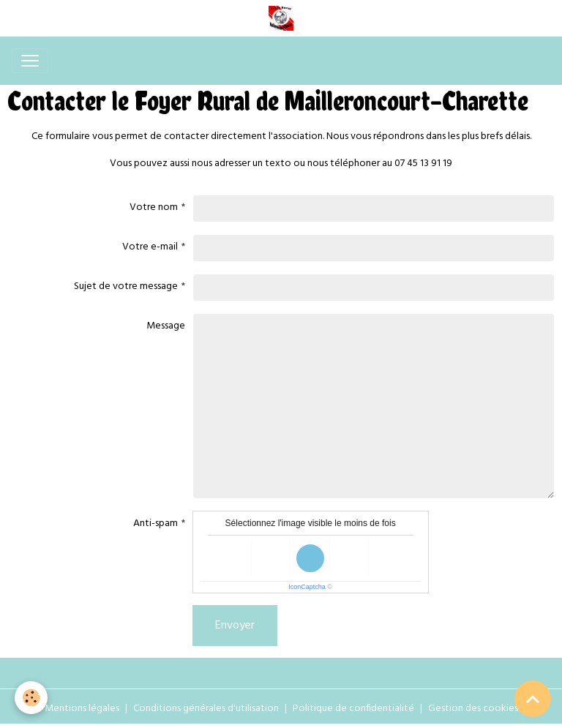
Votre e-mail (150, 247)
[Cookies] (31, 698)
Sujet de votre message (126, 286)
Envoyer (235, 626)
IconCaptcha (307, 587)
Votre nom (154, 207)
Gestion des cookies (473, 709)
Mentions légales (82, 709)
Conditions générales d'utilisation (206, 709)
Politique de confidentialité (353, 709)
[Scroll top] (533, 699)
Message (166, 326)
